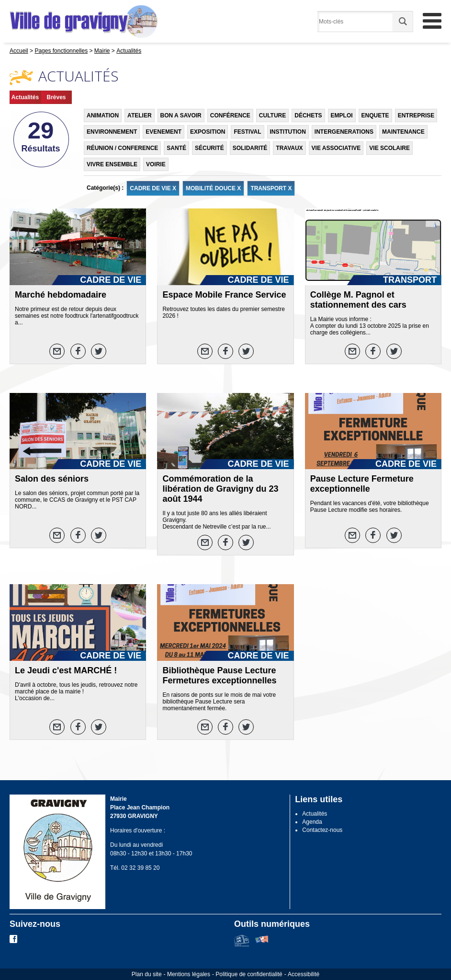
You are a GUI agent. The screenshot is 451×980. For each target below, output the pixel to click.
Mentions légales (189, 974)
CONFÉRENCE (230, 115)
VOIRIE (156, 164)
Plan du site (147, 974)
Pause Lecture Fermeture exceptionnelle (362, 484)
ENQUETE (375, 115)
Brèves (56, 97)
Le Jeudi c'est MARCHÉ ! (66, 670)
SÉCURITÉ (209, 148)
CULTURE (272, 115)
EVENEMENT (163, 132)
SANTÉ (176, 148)
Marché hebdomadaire (61, 295)
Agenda (312, 822)
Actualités (25, 97)
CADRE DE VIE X (153, 188)
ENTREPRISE (416, 115)
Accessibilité (304, 974)
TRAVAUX (289, 148)
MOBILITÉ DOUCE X (213, 188)
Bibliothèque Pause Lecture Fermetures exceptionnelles (219, 675)
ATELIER (139, 115)
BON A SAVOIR (181, 115)
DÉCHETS (308, 115)
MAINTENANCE (403, 132)
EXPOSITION (208, 132)
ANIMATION (103, 115)
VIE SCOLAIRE (389, 148)
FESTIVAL (247, 132)
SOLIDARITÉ (250, 148)
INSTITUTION (288, 132)
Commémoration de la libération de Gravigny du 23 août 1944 (220, 489)
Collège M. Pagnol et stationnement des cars (358, 300)
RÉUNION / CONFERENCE (122, 148)
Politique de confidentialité (249, 974)
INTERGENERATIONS (344, 132)
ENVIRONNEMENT (112, 132)
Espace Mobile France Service (224, 295)
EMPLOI (342, 115)
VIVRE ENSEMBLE (112, 164)
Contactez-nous (322, 830)
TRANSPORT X (271, 188)
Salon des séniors (52, 479)
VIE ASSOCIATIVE (336, 148)
